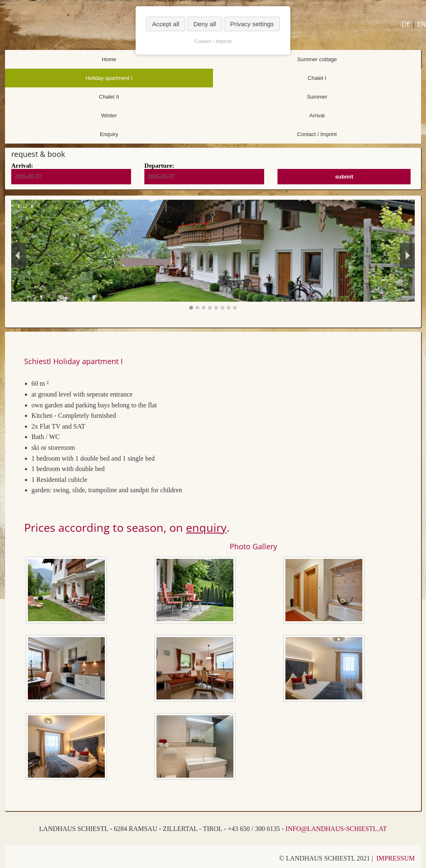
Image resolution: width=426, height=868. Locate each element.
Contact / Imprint (317, 134)
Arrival (317, 115)
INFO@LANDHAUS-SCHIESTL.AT (336, 829)
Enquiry (109, 134)
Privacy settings (252, 24)
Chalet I (317, 78)
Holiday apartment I (109, 78)
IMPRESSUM (396, 858)
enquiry (206, 527)
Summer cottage (317, 59)
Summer (317, 97)
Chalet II (109, 97)
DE (406, 24)
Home (109, 59)
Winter (109, 115)
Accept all (166, 24)
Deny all (205, 24)
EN (422, 24)
